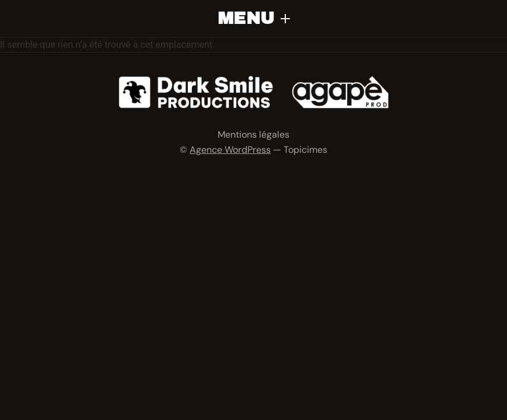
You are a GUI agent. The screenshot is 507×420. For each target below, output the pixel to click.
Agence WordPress (230, 150)
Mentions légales (254, 134)
